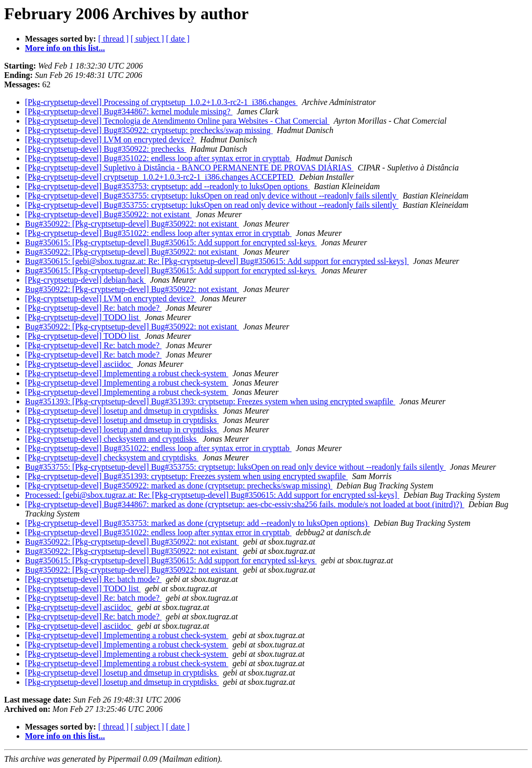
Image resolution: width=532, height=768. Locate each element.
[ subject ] (148, 39)
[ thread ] (114, 39)
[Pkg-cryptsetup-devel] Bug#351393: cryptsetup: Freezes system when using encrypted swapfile (187, 476)
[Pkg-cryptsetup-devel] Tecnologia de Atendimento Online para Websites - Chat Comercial (177, 121)
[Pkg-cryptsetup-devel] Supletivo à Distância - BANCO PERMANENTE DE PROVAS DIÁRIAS (189, 168)
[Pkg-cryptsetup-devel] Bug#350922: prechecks (106, 149)
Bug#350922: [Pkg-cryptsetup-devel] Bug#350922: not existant (132, 224)
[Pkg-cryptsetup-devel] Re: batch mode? (93, 308)
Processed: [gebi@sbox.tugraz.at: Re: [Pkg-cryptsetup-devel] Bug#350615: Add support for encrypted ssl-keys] (212, 495)
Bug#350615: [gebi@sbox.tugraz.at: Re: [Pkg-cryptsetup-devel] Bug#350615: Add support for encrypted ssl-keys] (217, 261)
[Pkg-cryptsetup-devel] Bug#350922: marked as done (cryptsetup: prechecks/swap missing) (179, 486)
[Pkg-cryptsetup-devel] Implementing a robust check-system (127, 373)
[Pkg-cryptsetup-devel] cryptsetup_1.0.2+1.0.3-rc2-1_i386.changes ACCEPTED (160, 177)
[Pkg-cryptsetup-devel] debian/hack (85, 280)
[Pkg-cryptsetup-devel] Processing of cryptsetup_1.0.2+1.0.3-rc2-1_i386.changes (161, 102)
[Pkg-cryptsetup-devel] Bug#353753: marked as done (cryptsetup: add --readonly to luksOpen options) (197, 523)
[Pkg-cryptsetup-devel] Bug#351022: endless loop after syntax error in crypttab (158, 158)
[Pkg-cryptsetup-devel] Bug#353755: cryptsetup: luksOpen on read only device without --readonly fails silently (212, 196)
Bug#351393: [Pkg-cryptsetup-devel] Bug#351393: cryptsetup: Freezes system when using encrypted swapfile (210, 401)
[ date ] (178, 39)
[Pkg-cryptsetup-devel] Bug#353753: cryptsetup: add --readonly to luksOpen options (167, 186)
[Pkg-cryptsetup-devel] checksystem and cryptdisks (112, 439)
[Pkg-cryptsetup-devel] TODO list (83, 317)
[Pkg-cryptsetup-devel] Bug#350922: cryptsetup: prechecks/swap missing (149, 130)
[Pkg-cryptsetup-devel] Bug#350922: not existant (108, 214)
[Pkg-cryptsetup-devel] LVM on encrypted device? (111, 140)
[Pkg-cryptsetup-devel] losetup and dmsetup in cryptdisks (122, 411)
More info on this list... (65, 48)
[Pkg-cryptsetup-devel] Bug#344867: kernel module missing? (129, 111)
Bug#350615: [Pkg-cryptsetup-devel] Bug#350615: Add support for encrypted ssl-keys (171, 242)
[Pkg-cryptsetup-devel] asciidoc (79, 364)
